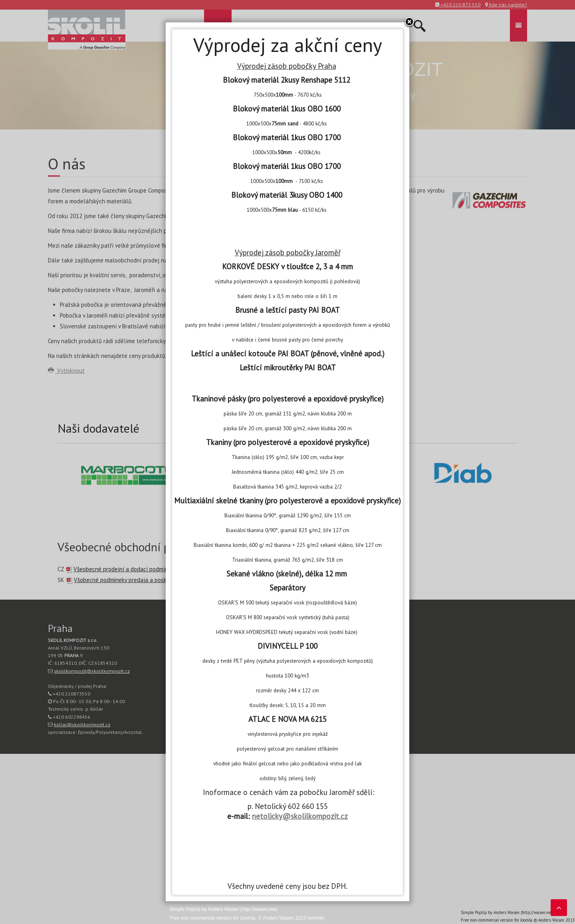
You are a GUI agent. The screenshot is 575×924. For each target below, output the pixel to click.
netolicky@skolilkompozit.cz (300, 816)
